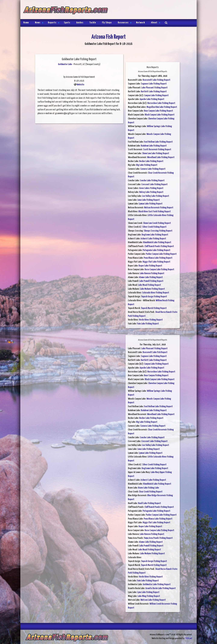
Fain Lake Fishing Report (148, 324)
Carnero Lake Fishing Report (153, 169)
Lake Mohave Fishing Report (152, 289)
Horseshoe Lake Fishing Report (161, 103)
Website (80, 85)
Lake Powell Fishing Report (151, 281)
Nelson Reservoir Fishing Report (159, 208)
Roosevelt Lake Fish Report (155, 352)
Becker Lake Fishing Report (151, 161)
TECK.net (189, 638)
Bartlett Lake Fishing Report (154, 92)
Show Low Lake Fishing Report (156, 153)
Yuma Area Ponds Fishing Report (158, 538)
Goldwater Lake (65, 64)
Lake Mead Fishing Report (149, 285)
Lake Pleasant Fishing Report (154, 88)
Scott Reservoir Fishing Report (157, 150)
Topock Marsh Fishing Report (154, 308)
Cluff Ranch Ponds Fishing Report (159, 246)
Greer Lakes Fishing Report (151, 188)
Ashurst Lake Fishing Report (153, 239)
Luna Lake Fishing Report (149, 200)
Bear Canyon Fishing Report (156, 376)
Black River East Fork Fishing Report (155, 212)
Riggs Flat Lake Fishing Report (156, 262)
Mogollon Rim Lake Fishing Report (162, 107)
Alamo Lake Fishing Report (151, 277)
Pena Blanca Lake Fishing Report (158, 258)
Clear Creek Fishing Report (151, 492)
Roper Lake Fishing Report (150, 266)
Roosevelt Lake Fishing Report (156, 80)
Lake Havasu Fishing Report (152, 273)
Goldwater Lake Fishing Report (157, 584)
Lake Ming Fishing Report (149, 596)
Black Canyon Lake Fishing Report (160, 115)
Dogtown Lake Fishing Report (155, 235)
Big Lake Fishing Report (147, 165)
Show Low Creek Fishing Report (157, 223)
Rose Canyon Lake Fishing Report (159, 270)
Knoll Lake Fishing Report (149, 503)
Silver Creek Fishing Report (154, 227)
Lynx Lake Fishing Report (148, 592)
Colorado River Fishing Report (156, 293)
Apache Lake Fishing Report (152, 99)
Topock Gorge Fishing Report (154, 297)
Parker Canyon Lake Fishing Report (161, 254)
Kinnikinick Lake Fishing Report (157, 242)
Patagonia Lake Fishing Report (156, 250)
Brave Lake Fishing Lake (149, 488)
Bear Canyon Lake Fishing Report (159, 111)
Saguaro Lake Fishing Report (154, 84)
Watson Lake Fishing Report (153, 600)
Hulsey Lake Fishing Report (151, 192)
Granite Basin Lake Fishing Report (161, 588)
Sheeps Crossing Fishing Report (158, 231)
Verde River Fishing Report (151, 320)
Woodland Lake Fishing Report (161, 157)
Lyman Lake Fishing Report (151, 204)
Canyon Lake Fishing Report (156, 96)
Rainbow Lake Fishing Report (154, 146)
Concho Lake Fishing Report (152, 181)
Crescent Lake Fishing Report (154, 184)
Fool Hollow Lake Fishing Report (158, 142)
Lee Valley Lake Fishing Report (156, 196)
